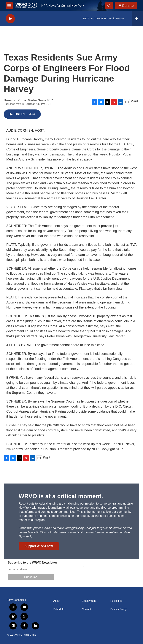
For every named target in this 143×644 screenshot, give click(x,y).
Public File (116, 601)
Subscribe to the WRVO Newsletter (32, 563)
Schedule (59, 609)
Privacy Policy (119, 609)
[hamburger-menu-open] (9, 6)
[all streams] (138, 19)
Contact (86, 609)
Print (135, 101)
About (57, 601)
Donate (128, 6)
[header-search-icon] (109, 6)
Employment (89, 601)
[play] (10, 19)
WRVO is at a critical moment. (61, 496)
